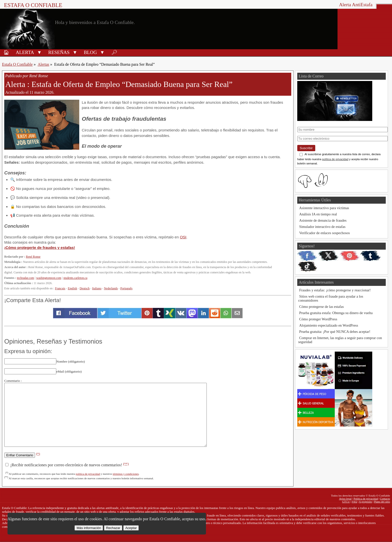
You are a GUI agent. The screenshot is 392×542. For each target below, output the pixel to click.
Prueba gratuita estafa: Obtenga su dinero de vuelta (336, 313)
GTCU (346, 502)
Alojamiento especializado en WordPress (329, 325)
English (72, 288)
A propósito (366, 502)
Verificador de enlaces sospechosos (325, 233)
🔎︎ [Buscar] (114, 52)
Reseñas (59, 52)
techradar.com (26, 278)
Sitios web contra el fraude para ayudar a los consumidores (331, 298)
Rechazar (113, 528)
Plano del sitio (382, 502)
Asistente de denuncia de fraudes (323, 220)
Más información (89, 528)
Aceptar (131, 528)
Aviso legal (345, 499)
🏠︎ (6, 52)
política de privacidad (88, 474)
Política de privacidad (366, 499)
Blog (90, 52)
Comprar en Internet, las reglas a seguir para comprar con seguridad (340, 340)
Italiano (97, 288)
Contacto (385, 499)
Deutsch (85, 288)
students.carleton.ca (75, 278)
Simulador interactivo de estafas (322, 227)
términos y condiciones (126, 474)
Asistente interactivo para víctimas (324, 208)
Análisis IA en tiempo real (318, 214)
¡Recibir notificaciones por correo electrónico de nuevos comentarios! (67, 465)
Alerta (25, 52)
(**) (126, 464)
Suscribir (306, 148)
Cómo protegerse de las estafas (321, 307)
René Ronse (33, 257)
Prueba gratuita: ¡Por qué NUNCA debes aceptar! (335, 332)
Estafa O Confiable (33, 5)
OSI (183, 237)
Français (60, 288)
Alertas (43, 64)
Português (126, 288)
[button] (39, 52)
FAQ (354, 502)
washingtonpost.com (49, 278)
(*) (38, 454)
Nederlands (111, 288)
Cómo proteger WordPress (318, 319)
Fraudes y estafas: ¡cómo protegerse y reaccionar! (335, 290)
